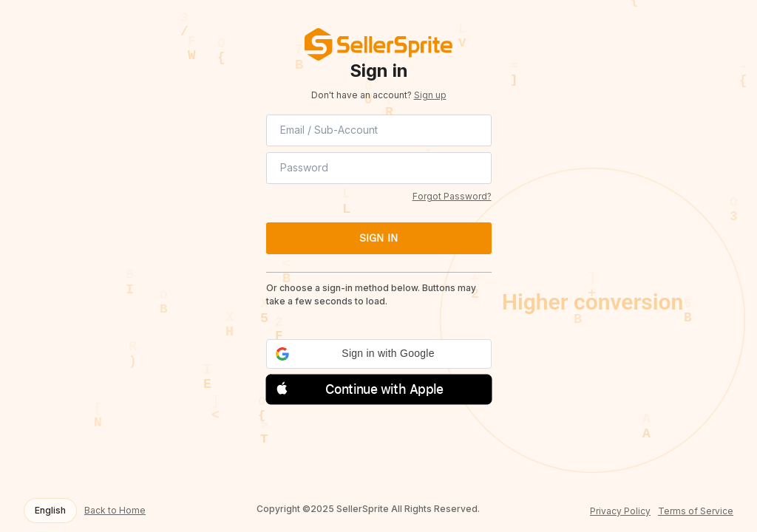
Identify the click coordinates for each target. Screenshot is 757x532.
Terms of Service (696, 511)
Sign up (430, 95)
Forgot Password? (452, 196)
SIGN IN (378, 238)
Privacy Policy (620, 511)
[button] (379, 354)
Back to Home (115, 511)
